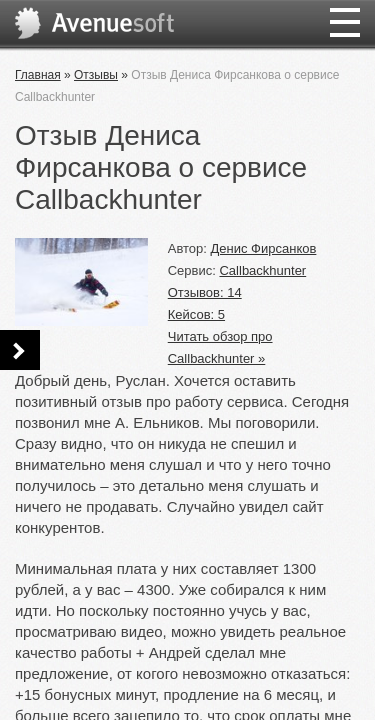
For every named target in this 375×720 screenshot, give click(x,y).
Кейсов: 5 (196, 314)
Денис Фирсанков (264, 248)
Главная (38, 75)
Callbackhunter (262, 270)
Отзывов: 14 (205, 292)
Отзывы (96, 75)
